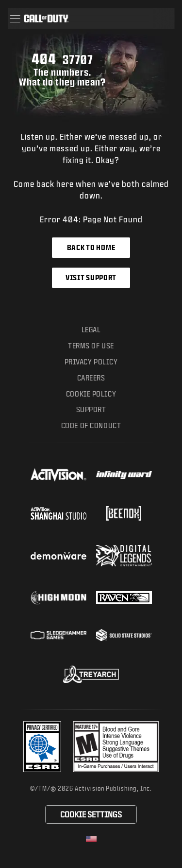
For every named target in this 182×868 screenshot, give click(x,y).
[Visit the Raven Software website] (124, 597)
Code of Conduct (91, 425)
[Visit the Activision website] (58, 475)
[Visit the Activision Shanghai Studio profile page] (58, 513)
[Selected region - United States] (91, 839)
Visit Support (91, 278)
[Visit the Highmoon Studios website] (58, 598)
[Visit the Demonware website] (58, 556)
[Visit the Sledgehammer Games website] (58, 635)
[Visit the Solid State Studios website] (124, 635)
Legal (91, 330)
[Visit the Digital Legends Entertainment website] (124, 556)
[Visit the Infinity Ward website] (124, 475)
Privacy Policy (91, 362)
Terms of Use (91, 346)
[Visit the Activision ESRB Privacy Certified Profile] (42, 747)
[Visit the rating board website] (116, 747)
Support (91, 409)
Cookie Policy (91, 394)
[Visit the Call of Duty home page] (46, 18)
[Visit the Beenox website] (124, 513)
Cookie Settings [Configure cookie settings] (91, 814)
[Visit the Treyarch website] (91, 674)
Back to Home (91, 247)
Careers (91, 378)
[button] (15, 18)
